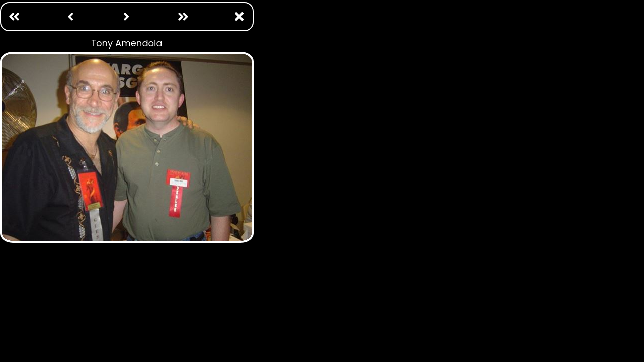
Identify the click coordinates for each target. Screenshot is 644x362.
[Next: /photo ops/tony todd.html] (127, 16)
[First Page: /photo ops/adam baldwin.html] (14, 16)
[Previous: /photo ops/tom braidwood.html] (70, 16)
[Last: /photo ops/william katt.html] (183, 16)
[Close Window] (239, 16)
